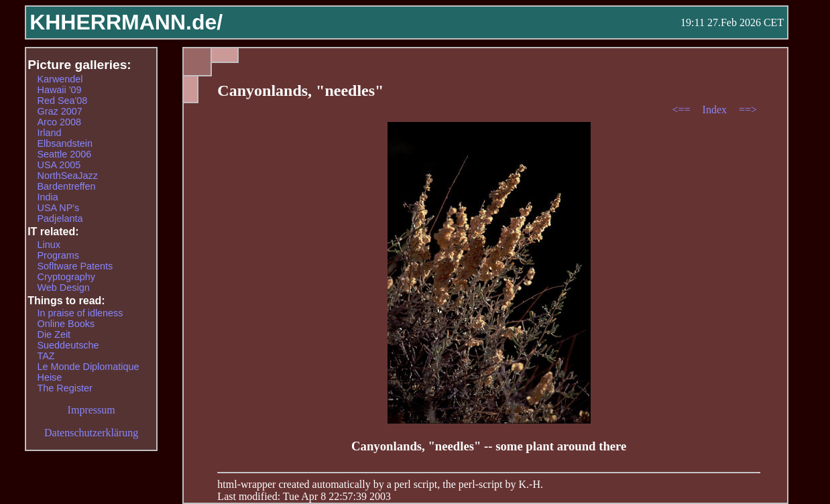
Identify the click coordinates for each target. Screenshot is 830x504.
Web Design (64, 288)
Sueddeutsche (68, 345)
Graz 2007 (60, 111)
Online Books (66, 324)
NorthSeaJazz (68, 176)
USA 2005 (59, 165)
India (48, 197)
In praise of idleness (80, 313)
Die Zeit (54, 334)
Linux (49, 245)
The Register (65, 388)
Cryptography (66, 277)
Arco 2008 (60, 122)
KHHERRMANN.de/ (126, 22)
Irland (50, 133)
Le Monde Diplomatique (88, 367)
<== (683, 110)
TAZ (46, 356)
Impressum (92, 410)
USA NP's (59, 208)
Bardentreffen (67, 186)
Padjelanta (60, 218)
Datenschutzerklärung (91, 433)
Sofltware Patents (75, 266)
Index (716, 110)
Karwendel (60, 79)
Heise (50, 377)
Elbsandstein (65, 143)
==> (748, 110)
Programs (58, 255)
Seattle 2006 (65, 154)
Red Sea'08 (63, 101)
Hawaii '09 (60, 90)
